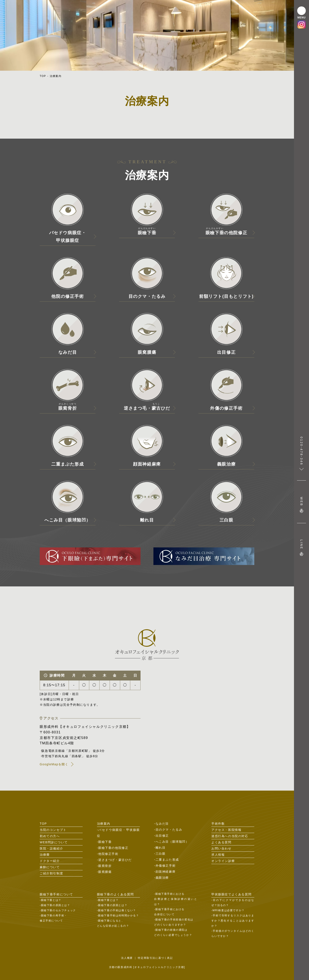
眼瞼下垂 (105, 842)
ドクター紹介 (50, 861)
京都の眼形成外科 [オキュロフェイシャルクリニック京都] (147, 967)
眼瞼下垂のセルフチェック (58, 910)
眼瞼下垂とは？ (51, 900)
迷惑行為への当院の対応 (230, 836)
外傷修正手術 (166, 866)
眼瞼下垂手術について (56, 894)
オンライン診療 (223, 861)
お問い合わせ (221, 848)
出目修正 (162, 836)
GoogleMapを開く (54, 764)
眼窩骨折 (105, 866)
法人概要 (127, 958)
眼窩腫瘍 (105, 872)
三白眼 (161, 854)
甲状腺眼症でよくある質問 (231, 894)
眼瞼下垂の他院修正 (113, 848)
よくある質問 (221, 842)
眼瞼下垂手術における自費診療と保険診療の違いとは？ (176, 899)
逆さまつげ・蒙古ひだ (115, 860)
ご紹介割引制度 (51, 873)
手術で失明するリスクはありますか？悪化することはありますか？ (233, 921)
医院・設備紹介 (51, 848)
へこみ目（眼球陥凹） (172, 842)
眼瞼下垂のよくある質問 (115, 894)
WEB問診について (54, 842)
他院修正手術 (108, 854)
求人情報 (218, 855)
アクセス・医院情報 (226, 830)
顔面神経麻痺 (166, 872)
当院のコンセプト (53, 830)
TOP (43, 76)
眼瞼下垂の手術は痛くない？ (117, 910)
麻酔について (50, 867)
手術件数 (218, 824)
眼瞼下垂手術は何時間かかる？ (118, 916)
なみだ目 (162, 824)
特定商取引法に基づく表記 (155, 958)
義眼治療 (162, 878)
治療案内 (56, 76)
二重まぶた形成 (167, 860)
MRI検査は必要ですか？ (229, 910)
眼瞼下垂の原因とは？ (56, 905)
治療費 (45, 855)
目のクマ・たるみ (169, 830)
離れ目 (161, 848)
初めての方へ (50, 836)
